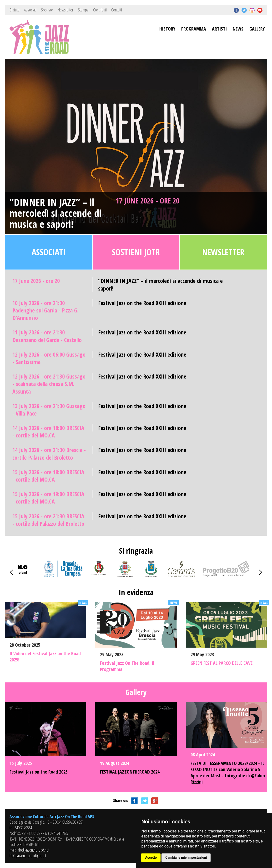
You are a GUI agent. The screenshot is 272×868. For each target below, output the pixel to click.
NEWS (238, 29)
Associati (30, 10)
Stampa (83, 10)
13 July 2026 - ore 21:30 (49, 410)
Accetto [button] (151, 858)
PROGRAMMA (194, 29)
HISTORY (167, 29)
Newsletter (65, 10)
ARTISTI (219, 29)
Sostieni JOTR (136, 252)
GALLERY (257, 29)
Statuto (15, 10)
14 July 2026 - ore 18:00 (48, 431)
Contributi (100, 10)
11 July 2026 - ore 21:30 (47, 336)
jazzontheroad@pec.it (31, 856)
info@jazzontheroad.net (33, 850)
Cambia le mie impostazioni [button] (186, 858)
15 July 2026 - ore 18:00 (48, 476)
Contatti (117, 10)
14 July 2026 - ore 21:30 (49, 453)
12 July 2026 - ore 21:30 (49, 384)
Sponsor (47, 10)
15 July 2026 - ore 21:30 (48, 520)
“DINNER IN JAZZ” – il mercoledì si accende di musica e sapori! (55, 213)
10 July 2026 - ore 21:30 (45, 310)
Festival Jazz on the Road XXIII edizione (142, 303)
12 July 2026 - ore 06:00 (49, 358)
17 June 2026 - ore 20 (148, 201)
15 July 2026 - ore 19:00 (48, 498)
